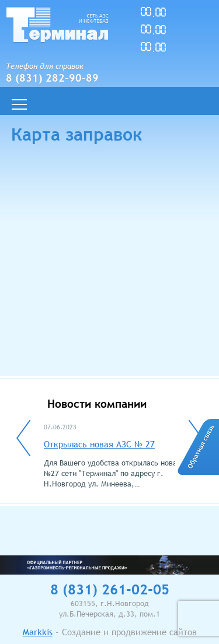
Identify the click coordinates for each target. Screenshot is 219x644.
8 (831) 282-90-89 (52, 78)
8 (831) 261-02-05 (110, 589)
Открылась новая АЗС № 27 (99, 444)
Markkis (38, 632)
